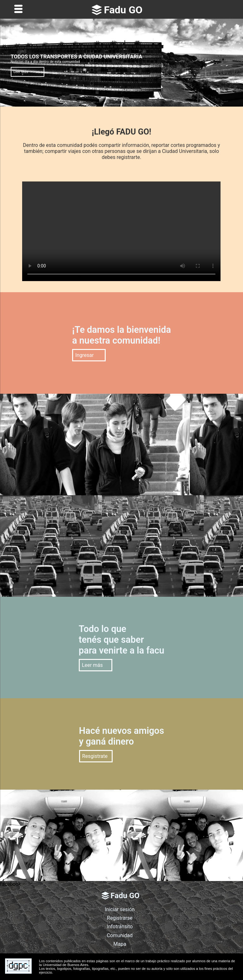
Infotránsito (120, 927)
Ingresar (84, 355)
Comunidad (120, 935)
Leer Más (21, 72)
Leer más (92, 665)
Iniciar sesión (120, 909)
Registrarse (120, 918)
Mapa (120, 944)
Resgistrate (95, 756)
